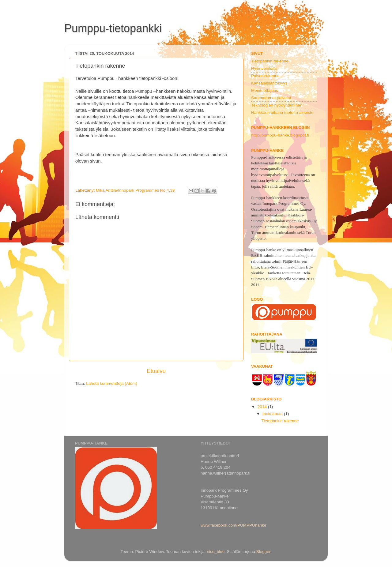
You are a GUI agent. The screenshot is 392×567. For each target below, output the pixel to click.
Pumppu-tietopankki (113, 28)
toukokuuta (273, 414)
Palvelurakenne (265, 76)
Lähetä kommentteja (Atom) (112, 383)
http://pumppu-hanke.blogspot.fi (280, 135)
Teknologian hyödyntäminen (277, 105)
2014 (263, 407)
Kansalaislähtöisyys (269, 83)
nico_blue (216, 552)
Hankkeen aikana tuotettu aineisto (282, 113)
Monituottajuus (265, 90)
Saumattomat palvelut (271, 98)
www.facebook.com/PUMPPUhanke (234, 525)
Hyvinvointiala (264, 68)
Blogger (263, 552)
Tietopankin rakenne (270, 61)
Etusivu (156, 371)
